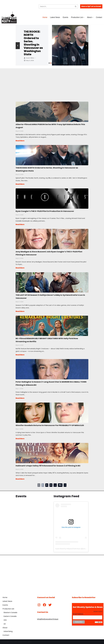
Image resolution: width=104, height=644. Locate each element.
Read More (20, 141)
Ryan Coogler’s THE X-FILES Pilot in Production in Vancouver (52, 198)
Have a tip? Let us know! (91, 6)
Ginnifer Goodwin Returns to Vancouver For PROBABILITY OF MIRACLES (52, 412)
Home (45, 17)
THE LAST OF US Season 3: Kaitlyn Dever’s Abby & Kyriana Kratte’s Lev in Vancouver (52, 282)
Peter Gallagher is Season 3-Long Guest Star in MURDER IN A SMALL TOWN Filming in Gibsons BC (52, 369)
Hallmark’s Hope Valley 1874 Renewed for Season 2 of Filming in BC (52, 452)
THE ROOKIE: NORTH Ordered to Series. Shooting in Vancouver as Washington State (33, 43)
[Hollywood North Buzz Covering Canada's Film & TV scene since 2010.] (9, 17)
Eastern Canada (10, 616)
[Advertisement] (52, 83)
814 (60, 484)
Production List (8, 608)
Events (65, 17)
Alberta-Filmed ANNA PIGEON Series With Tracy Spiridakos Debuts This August (52, 112)
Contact (99, 17)
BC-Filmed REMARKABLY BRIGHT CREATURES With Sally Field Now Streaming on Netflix (52, 325)
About (5, 627)
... (55, 484)
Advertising (8, 631)
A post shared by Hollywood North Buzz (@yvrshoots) (72, 548)
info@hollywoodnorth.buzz (48, 618)
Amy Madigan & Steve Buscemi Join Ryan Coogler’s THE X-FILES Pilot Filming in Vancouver (52, 239)
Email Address (79, 613)
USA (5, 620)
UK (5, 623)
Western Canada (10, 612)
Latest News (55, 17)
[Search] (56, 6)
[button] (84, 17)
